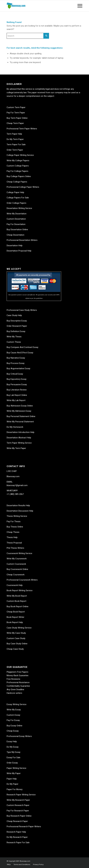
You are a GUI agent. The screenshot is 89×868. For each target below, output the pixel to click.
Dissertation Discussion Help (20, 511)
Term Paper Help (14, 134)
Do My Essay (13, 747)
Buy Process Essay (16, 363)
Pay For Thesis (14, 521)
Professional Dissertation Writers (22, 240)
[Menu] (78, 6)
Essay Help (12, 741)
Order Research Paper (17, 326)
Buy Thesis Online (15, 527)
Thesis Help (12, 537)
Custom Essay (13, 715)
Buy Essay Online (14, 726)
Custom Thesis (14, 342)
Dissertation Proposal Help (19, 251)
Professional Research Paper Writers (24, 826)
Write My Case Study (16, 633)
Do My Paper (13, 784)
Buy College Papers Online (19, 176)
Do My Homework (15, 427)
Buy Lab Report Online (17, 395)
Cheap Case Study (15, 649)
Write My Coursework (17, 559)
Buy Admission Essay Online (20, 406)
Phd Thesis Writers (15, 548)
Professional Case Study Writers (22, 310)
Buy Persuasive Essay (17, 384)
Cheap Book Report (16, 612)
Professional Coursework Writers (22, 580)
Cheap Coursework (16, 575)
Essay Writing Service (17, 704)
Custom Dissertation (16, 219)
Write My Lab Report (16, 400)
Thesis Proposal (14, 543)
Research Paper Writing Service (21, 795)
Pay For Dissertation (16, 224)
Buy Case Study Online (17, 644)
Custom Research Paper (18, 805)
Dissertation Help (15, 246)
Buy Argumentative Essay (18, 368)
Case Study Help (14, 315)
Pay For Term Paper (16, 113)
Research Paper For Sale (18, 842)
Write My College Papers (18, 161)
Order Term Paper (15, 150)
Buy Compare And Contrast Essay (22, 347)
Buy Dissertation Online (17, 230)
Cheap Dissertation (15, 235)
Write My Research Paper (18, 800)
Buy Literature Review (17, 390)
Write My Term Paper (16, 448)
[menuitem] (9, 865)
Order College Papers (16, 203)
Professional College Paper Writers (23, 187)
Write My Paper (14, 773)
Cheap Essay (13, 731)
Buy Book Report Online (18, 606)
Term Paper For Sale (16, 145)
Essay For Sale (13, 757)
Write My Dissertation (17, 214)
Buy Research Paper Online (19, 816)
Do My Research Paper (17, 837)
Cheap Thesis (13, 532)
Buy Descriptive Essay (17, 321)
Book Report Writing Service (20, 590)
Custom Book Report (16, 601)
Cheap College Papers (17, 182)
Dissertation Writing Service (19, 208)
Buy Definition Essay (16, 331)
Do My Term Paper (15, 139)
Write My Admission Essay (19, 411)
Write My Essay (14, 710)
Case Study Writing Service (19, 628)
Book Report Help (15, 622)
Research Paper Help (16, 832)
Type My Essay (13, 752)
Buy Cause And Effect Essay (20, 353)
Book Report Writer (15, 617)
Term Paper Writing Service (19, 443)
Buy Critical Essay (15, 374)
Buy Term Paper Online (17, 118)
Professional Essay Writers (19, 736)
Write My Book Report (17, 596)
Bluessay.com (13, 476)
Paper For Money (15, 789)
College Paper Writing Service (20, 155)
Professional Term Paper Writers (22, 129)
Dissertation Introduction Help (20, 432)
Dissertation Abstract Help (19, 438)
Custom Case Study (16, 638)
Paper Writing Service (16, 768)
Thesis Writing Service (17, 516)
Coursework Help (15, 585)
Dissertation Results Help (18, 505)
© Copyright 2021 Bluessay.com (18, 861)
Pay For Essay (13, 720)
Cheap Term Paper (15, 123)
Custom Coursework (16, 564)
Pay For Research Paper (18, 811)
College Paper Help (15, 192)
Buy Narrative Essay (16, 358)
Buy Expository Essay (17, 379)
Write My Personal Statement (20, 422)
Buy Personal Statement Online (21, 416)
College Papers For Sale (18, 198)
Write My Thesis (14, 337)
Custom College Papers (18, 166)
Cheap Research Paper (17, 821)
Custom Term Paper (16, 107)
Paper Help (12, 779)
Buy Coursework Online (17, 569)
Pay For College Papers (17, 171)
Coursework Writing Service (19, 553)
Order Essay (12, 763)
